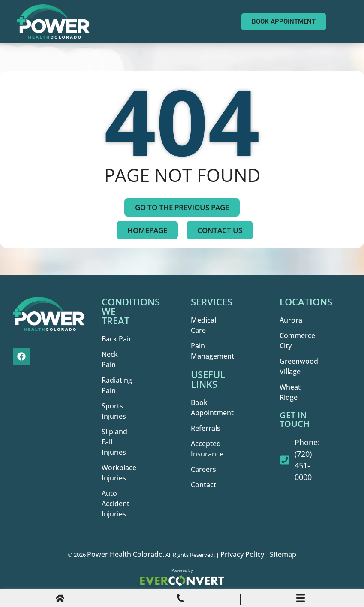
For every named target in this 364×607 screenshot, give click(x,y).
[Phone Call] (180, 600)
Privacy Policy (242, 554)
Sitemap (283, 554)
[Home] (60, 600)
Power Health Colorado (125, 554)
